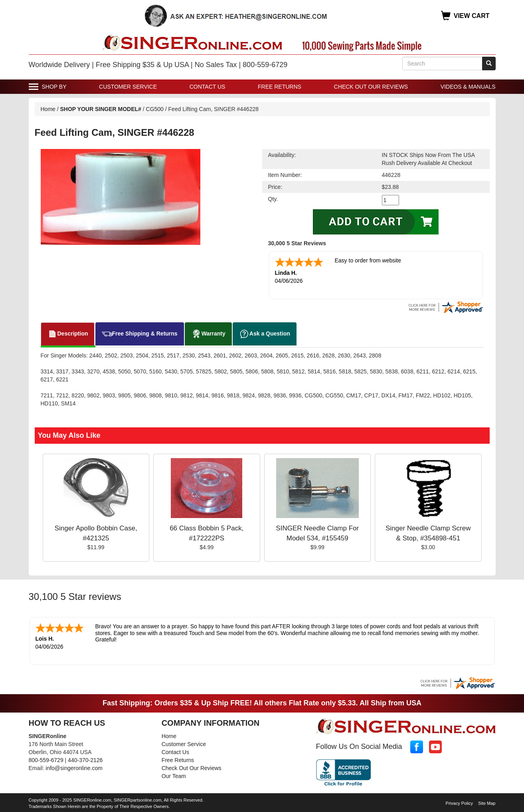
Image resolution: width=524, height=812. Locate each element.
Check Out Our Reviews (371, 87)
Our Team (174, 776)
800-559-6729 (46, 760)
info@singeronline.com (74, 768)
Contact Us (208, 87)
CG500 (155, 109)
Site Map (487, 803)
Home (48, 109)
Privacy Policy (459, 803)
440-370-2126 (85, 760)
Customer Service (128, 87)
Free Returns (280, 87)
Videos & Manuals (468, 87)
